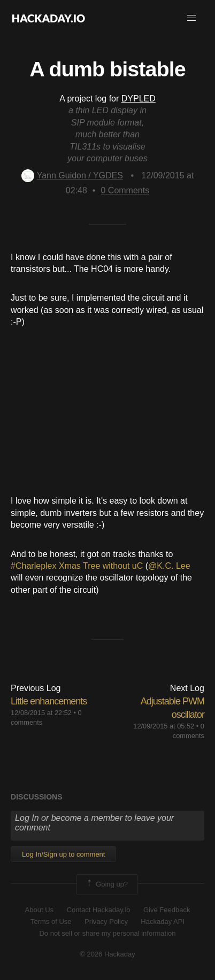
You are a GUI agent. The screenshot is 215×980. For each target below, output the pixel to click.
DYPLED (139, 99)
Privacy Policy (106, 922)
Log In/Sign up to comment (63, 854)
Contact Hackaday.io (99, 910)
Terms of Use (51, 922)
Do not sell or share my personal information (107, 933)
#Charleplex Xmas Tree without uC (77, 566)
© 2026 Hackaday (107, 954)
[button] (191, 18)
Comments (125, 190)
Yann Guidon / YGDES (72, 175)
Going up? (106, 884)
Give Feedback (167, 910)
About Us (39, 910)
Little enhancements (49, 701)
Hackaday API (163, 922)
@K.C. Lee (169, 566)
